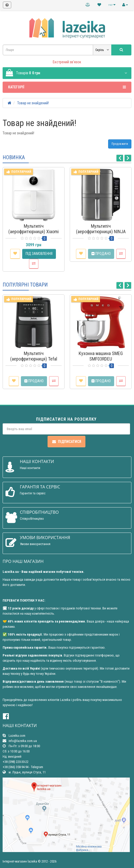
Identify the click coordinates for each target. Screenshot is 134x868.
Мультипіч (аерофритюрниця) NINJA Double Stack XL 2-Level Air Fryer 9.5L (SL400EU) (101, 234)
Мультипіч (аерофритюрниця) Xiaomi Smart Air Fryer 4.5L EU (34, 232)
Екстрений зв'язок (67, 62)
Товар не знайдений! (33, 103)
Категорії (67, 87)
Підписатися (66, 442)
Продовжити (120, 144)
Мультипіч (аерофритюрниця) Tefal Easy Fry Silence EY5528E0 (34, 359)
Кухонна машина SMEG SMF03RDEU (101, 356)
